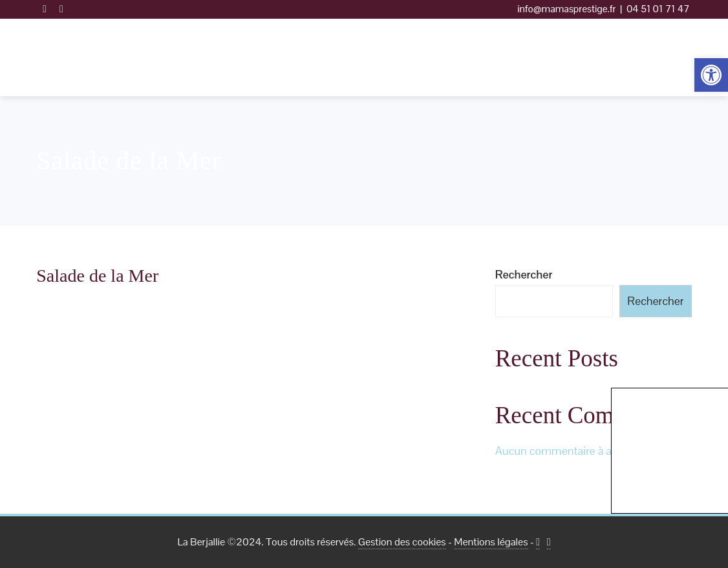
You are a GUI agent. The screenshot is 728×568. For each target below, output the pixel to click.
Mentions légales (491, 542)
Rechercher (524, 274)
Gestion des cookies (402, 542)
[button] (711, 75)
